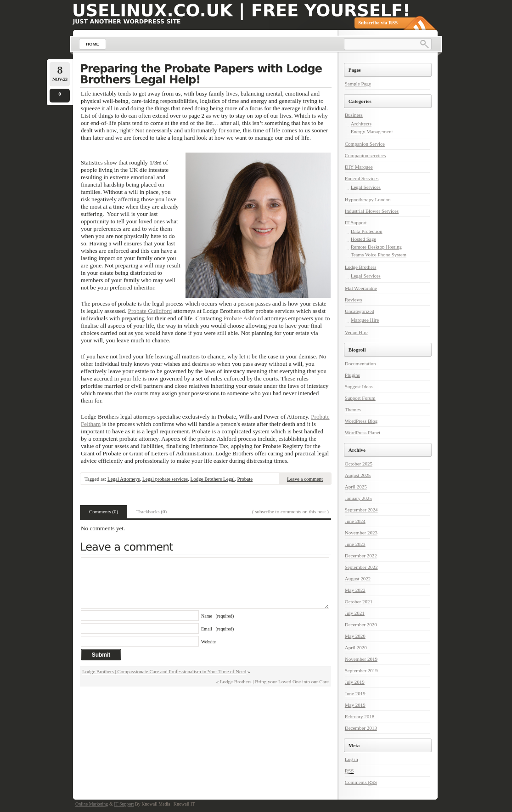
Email (217, 629)
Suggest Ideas (359, 386)
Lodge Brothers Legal (212, 479)
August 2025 (358, 475)
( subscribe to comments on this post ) (290, 511)
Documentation (360, 363)
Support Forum (360, 398)
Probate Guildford (150, 311)
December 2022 (361, 556)
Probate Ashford (243, 318)
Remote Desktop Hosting (376, 247)
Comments (361, 782)
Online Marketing (92, 804)
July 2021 (355, 613)
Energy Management (372, 131)
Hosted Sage (363, 239)
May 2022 (355, 590)
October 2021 (359, 602)
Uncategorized (360, 311)
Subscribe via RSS (378, 23)
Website (208, 642)
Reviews (354, 300)
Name (217, 616)
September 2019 (361, 670)
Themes (353, 409)
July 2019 (355, 682)
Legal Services (366, 187)
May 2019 (355, 705)
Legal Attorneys (124, 479)
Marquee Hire (365, 320)
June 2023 (355, 544)
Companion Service (365, 144)
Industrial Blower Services (372, 211)
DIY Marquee (359, 167)
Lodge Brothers (361, 267)
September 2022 (361, 567)
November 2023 (361, 533)
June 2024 (355, 521)
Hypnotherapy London (368, 199)
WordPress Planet (363, 432)
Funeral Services (362, 178)
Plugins (352, 375)
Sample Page (358, 84)
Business (354, 115)
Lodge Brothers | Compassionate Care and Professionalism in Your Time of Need (164, 671)
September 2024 (361, 510)
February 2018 (360, 716)
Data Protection (367, 231)
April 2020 (356, 647)
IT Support (356, 222)
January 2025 (358, 498)
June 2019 (355, 693)
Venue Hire (356, 332)
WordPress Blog (361, 421)
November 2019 (361, 659)
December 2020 (361, 625)
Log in (352, 759)
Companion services (366, 155)
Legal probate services (165, 479)
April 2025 (356, 487)
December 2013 (361, 728)
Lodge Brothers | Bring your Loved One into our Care (274, 681)
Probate (245, 479)
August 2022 (358, 579)
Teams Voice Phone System (379, 255)
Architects (361, 124)
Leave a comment (305, 479)
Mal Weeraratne (361, 288)
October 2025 (359, 464)
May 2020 (355, 636)
